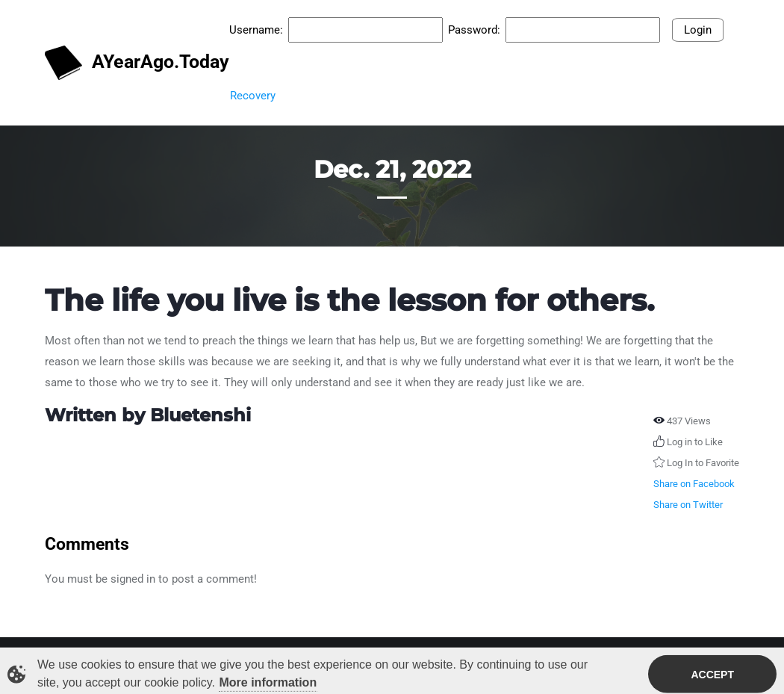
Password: (474, 30)
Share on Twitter (688, 505)
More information (268, 684)
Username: (256, 30)
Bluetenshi (200, 415)
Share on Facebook (694, 484)
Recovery (253, 96)
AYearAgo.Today (130, 63)
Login (698, 30)
